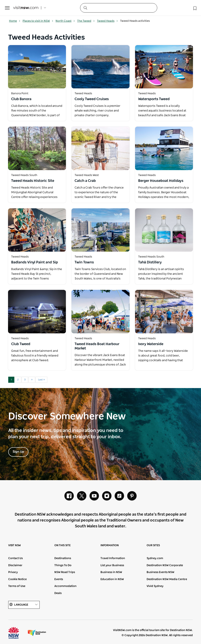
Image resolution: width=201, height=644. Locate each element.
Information (110, 545)
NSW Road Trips (65, 572)
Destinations (63, 558)
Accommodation (65, 586)
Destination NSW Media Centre (167, 579)
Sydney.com (155, 558)
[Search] (119, 8)
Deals (58, 593)
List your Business (112, 565)
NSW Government (17, 633)
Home (15, 21)
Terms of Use (17, 586)
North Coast (65, 21)
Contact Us (16, 558)
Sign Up (18, 452)
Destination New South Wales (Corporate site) (37, 633)
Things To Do (63, 565)
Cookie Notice (17, 579)
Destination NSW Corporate (165, 565)
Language (24, 605)
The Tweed (86, 21)
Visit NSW (15, 545)
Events (59, 579)
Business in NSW (111, 572)
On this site (63, 545)
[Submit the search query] (85, 8)
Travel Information (113, 558)
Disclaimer (15, 565)
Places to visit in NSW (38, 21)
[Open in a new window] (37, 67)
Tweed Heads (107, 21)
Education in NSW (112, 579)
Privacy (13, 572)
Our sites (153, 545)
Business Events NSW (160, 572)
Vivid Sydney (155, 586)
